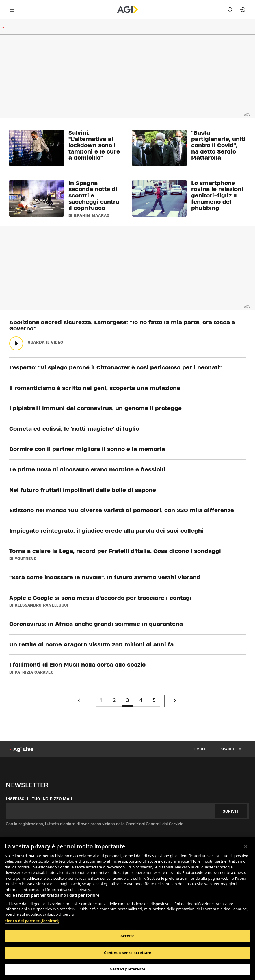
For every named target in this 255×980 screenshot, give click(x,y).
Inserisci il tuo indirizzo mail (39, 799)
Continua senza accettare (127, 953)
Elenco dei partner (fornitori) (32, 921)
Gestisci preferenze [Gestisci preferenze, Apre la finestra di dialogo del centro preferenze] (128, 969)
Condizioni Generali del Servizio (155, 824)
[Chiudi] (246, 846)
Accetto (127, 936)
